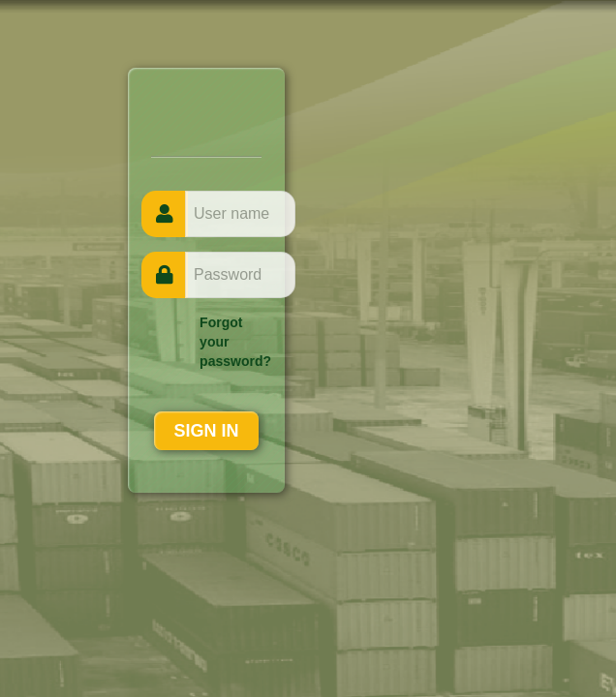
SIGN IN (206, 431)
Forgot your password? (235, 342)
